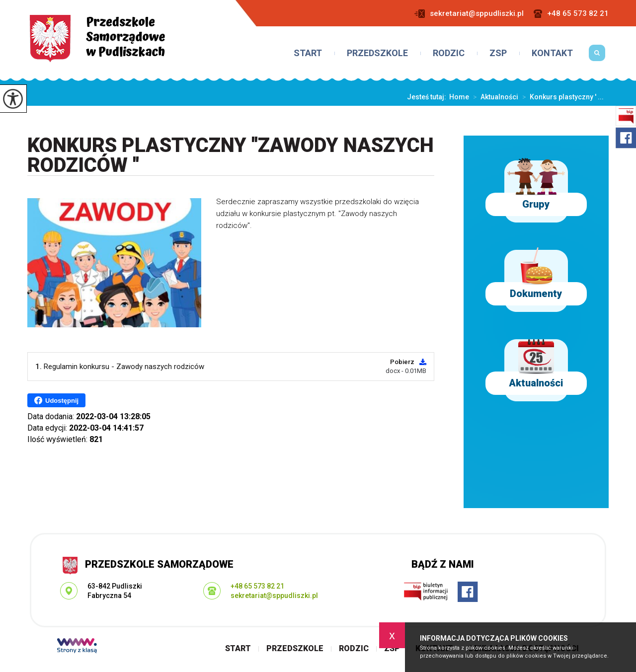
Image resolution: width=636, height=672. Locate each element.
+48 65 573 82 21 (571, 14)
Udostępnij (56, 400)
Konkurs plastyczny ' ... (561, 97)
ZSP (498, 53)
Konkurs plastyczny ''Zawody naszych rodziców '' (231, 156)
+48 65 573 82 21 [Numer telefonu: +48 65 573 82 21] (257, 586)
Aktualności (494, 97)
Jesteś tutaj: (428, 97)
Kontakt (552, 53)
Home (459, 97)
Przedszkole (377, 53)
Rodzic (449, 53)
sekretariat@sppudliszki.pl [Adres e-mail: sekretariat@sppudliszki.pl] (274, 596)
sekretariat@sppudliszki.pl (469, 14)
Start (308, 53)
